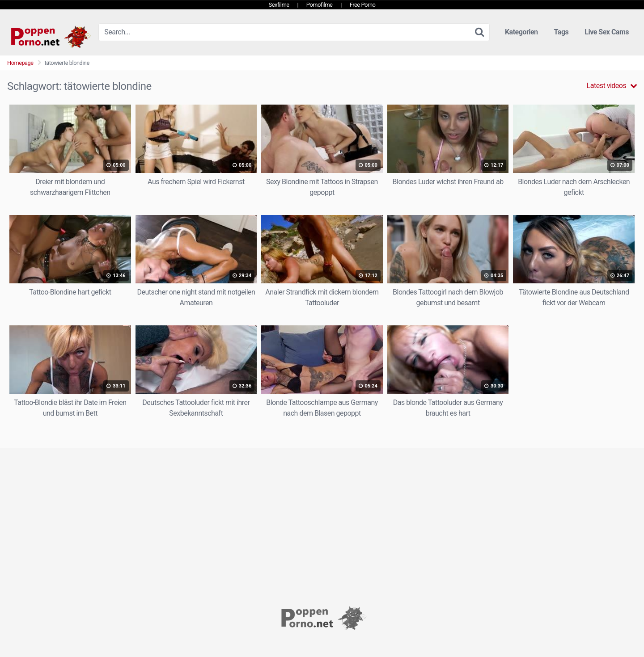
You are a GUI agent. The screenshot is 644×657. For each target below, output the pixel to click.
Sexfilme (279, 5)
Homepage (20, 63)
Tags (561, 32)
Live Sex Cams (607, 32)
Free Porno (363, 5)
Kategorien (521, 32)
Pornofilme (320, 5)
